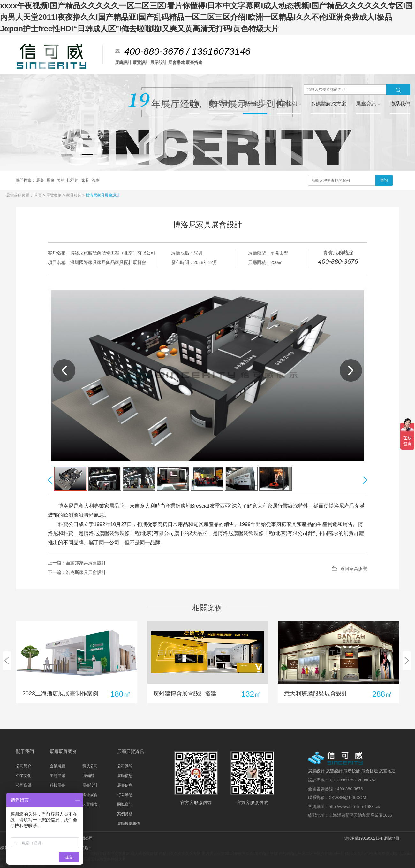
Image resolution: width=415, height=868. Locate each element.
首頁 (38, 195)
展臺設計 (90, 785)
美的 (61, 180)
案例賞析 (125, 814)
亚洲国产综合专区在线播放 (23, 865)
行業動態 (125, 795)
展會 (51, 180)
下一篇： (77, 572)
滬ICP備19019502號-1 (364, 838)
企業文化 (24, 776)
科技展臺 (57, 785)
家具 (86, 180)
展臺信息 (125, 785)
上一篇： (77, 563)
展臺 (40, 180)
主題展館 (57, 776)
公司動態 (125, 766)
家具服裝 (74, 195)
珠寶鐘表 (90, 804)
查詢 (384, 180)
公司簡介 (24, 766)
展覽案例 (54, 195)
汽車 (95, 180)
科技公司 (90, 766)
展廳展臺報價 (129, 824)
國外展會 (90, 795)
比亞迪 (73, 180)
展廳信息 (125, 776)
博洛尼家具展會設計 (103, 195)
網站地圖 (391, 838)
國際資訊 (125, 804)
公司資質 (24, 785)
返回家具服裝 (354, 569)
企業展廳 (57, 766)
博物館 (88, 776)
